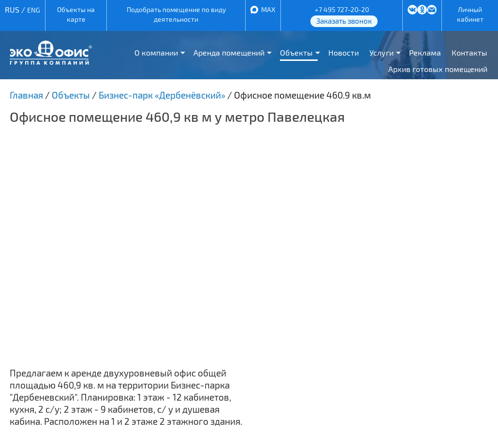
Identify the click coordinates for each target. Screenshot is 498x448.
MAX (268, 9)
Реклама (425, 52)
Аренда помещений (229, 52)
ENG (34, 10)
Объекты (296, 52)
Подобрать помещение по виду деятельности (176, 14)
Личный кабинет (470, 14)
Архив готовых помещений (438, 69)
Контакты (469, 52)
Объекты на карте (76, 14)
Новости (344, 52)
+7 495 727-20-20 (342, 9)
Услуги (381, 52)
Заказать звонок (344, 21)
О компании (156, 52)
